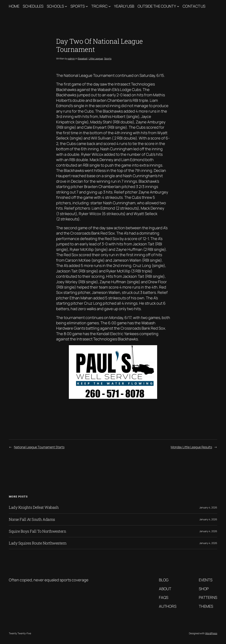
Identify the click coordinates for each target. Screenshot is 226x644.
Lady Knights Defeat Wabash (34, 507)
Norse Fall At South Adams (32, 519)
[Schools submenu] (66, 6)
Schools (55, 6)
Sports (78, 6)
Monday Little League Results (191, 447)
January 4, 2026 (208, 507)
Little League (96, 59)
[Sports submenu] (87, 6)
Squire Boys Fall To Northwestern (37, 531)
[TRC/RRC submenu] (110, 6)
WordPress (211, 633)
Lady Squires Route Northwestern (38, 543)
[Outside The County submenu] (178, 6)
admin (71, 59)
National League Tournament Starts (39, 447)
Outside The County (157, 6)
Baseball (83, 59)
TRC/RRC (99, 6)
